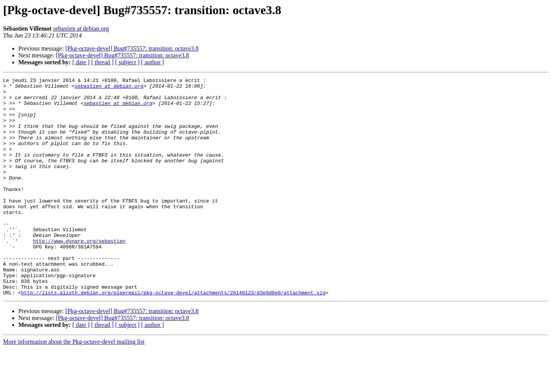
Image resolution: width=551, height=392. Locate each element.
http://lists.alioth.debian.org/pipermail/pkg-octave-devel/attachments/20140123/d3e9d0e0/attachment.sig (173, 336)
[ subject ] (127, 62)
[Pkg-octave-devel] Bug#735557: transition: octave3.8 (132, 48)
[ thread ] (102, 62)
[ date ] (81, 62)
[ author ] (153, 62)
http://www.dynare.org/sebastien (79, 274)
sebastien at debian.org (81, 29)
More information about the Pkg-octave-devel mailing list (74, 385)
